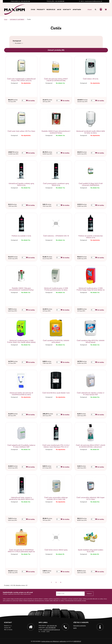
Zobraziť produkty (56, 50)
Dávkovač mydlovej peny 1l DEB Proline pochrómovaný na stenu (56, 289)
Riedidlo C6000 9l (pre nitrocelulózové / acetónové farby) (56, 132)
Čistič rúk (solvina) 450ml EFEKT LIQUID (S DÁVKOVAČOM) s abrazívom (91, 446)
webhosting (63, 641)
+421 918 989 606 (59, 1)
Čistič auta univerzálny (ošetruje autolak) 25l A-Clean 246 (56, 498)
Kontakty (67, 9)
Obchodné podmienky (80, 626)
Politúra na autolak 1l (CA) (21, 236)
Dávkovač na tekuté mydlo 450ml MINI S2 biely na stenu (91, 132)
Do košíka (30, 100)
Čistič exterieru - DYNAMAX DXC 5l (56, 236)
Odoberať (89, 594)
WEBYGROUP (77, 641)
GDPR (75, 628)
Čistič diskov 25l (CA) (91, 79)
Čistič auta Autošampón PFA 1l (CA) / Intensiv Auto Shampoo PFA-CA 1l (56, 446)
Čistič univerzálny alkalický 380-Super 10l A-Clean (91, 498)
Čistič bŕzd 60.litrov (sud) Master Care (56, 393)
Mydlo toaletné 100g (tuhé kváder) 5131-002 (91, 551)
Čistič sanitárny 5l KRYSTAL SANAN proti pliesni (56, 341)
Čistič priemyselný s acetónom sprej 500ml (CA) (56, 184)
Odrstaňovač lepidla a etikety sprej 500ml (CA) (21, 184)
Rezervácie (51, 9)
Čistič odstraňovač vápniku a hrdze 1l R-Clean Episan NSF (91, 394)
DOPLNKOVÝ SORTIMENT (17, 19)
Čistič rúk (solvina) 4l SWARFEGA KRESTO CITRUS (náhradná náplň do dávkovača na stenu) (21, 552)
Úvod (33, 9)
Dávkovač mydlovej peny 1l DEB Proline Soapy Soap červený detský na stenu (91, 290)
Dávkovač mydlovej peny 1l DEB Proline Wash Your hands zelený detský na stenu (21, 342)
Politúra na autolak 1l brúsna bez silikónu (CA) (91, 237)
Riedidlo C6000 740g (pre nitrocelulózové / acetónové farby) (21, 289)
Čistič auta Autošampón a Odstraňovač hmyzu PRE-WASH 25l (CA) (21, 80)
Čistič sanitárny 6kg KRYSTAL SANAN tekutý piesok (91, 341)
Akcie (59, 9)
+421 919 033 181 (25, 1)
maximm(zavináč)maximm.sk (93, 1)
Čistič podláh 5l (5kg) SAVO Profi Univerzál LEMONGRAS (91, 184)
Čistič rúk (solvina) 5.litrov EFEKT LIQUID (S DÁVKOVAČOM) (56, 80)
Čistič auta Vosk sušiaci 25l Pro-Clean (21, 131)
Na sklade (19, 43)
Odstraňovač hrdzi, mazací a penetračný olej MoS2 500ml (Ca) (21, 498)
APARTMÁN (77, 9)
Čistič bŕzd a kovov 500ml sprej (56, 550)
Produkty (41, 9)
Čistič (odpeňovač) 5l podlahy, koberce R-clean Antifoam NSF (21, 446)
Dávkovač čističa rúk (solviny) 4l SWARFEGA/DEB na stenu (21, 394)
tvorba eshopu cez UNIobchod (50, 641)
